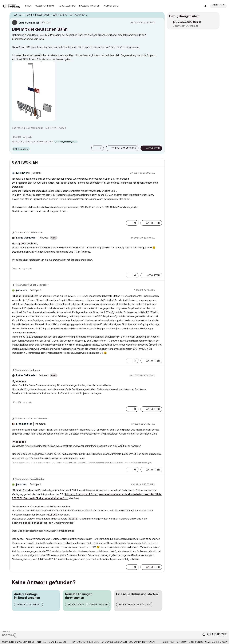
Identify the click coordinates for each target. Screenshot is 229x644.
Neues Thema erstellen (134, 604)
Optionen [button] (161, 15)
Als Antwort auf (29, 232)
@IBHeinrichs (28, 244)
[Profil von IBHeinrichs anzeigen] (23, 173)
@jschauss (19, 381)
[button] (33, 91)
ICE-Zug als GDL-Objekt (187, 22)
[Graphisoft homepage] (215, 635)
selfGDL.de (71, 463)
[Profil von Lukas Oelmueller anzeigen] (29, 23)
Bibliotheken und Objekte (186, 26)
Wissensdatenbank (45, 6)
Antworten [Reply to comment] (153, 223)
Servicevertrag (67, 6)
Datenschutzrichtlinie (86, 642)
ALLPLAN (52, 515)
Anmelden (218, 5)
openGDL (82, 463)
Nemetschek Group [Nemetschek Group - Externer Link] (216, 642)
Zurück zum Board (28, 604)
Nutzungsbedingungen (114, 642)
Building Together (89, 6)
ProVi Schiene (33, 523)
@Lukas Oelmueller (25, 296)
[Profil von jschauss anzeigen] (21, 290)
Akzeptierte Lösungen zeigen (88, 604)
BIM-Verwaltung (21, 149)
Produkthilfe (111, 6)
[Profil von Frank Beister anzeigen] (24, 424)
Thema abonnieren (124, 148)
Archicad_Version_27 (64, 142)
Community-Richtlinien (142, 642)
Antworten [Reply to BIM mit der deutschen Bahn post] (153, 148)
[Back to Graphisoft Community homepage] (12, 6)
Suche (196, 6)
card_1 (73, 519)
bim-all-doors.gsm (143, 463)
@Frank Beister (23, 490)
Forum (28, 6)
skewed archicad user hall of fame (106, 463)
